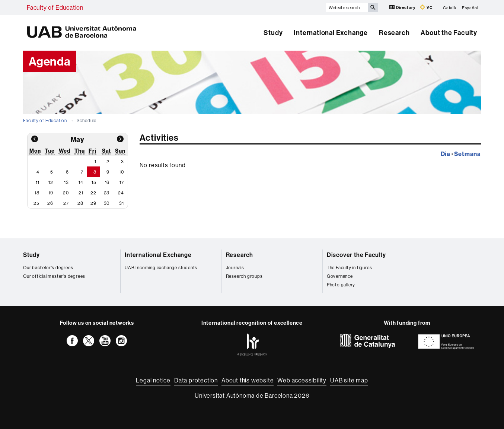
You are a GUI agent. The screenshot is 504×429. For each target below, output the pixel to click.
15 (94, 182)
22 (93, 193)
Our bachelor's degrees (48, 268)
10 (122, 172)
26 (50, 203)
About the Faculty (449, 33)
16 (107, 182)
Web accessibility (302, 380)
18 (37, 193)
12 (51, 182)
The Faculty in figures (350, 268)
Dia (446, 154)
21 (81, 193)
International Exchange (331, 33)
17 (122, 182)
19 (51, 193)
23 (107, 193)
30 (107, 203)
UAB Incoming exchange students (161, 268)
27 (66, 203)
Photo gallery (341, 285)
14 (81, 182)
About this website (248, 380)
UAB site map (349, 380)
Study (273, 33)
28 (80, 203)
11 (38, 182)
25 (36, 203)
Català (450, 7)
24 (121, 193)
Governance (340, 276)
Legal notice (153, 380)
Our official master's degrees (54, 276)
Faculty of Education (55, 7)
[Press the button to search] (373, 7)
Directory (403, 7)
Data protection (196, 380)
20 (66, 193)
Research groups (244, 276)
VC (426, 7)
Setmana (468, 154)
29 (93, 203)
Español (470, 7)
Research (394, 33)
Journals (235, 268)
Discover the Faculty (356, 255)
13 (66, 182)
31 (122, 203)
